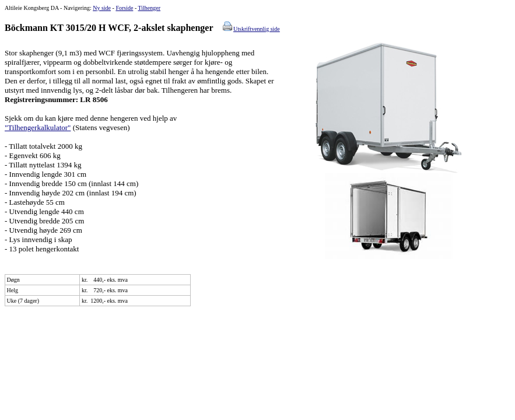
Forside (124, 8)
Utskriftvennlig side (257, 29)
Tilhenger (150, 8)
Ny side (102, 8)
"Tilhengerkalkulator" (38, 127)
